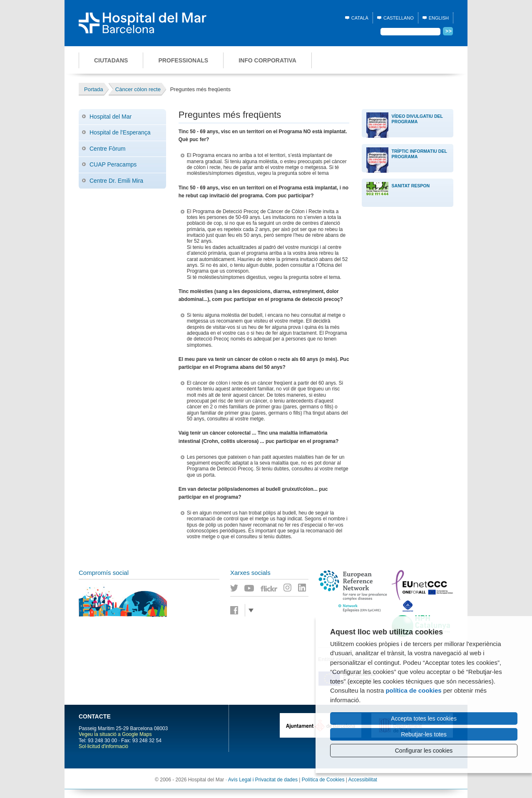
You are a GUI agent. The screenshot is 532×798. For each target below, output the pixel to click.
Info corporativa (267, 60)
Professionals (183, 60)
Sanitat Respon (411, 186)
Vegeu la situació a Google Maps (115, 734)
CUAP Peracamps (113, 164)
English (439, 18)
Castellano (399, 18)
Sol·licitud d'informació (103, 746)
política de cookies (413, 690)
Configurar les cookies (424, 751)
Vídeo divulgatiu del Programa (417, 119)
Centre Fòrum (107, 149)
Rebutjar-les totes (424, 734)
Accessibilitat (363, 780)
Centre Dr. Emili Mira (116, 181)
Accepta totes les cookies (424, 718)
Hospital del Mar (111, 117)
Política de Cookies (323, 780)
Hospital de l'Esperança (120, 132)
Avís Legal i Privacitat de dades (263, 780)
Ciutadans (111, 60)
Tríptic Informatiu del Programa (419, 154)
